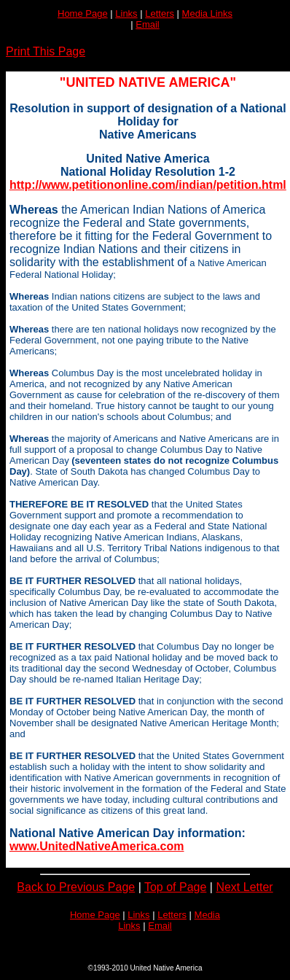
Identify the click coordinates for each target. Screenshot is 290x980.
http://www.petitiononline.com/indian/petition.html (148, 185)
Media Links (207, 13)
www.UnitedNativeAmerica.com (97, 846)
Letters (160, 13)
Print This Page (46, 51)
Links (126, 13)
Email (148, 24)
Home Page (83, 13)
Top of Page (175, 887)
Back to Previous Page (76, 887)
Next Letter (244, 887)
